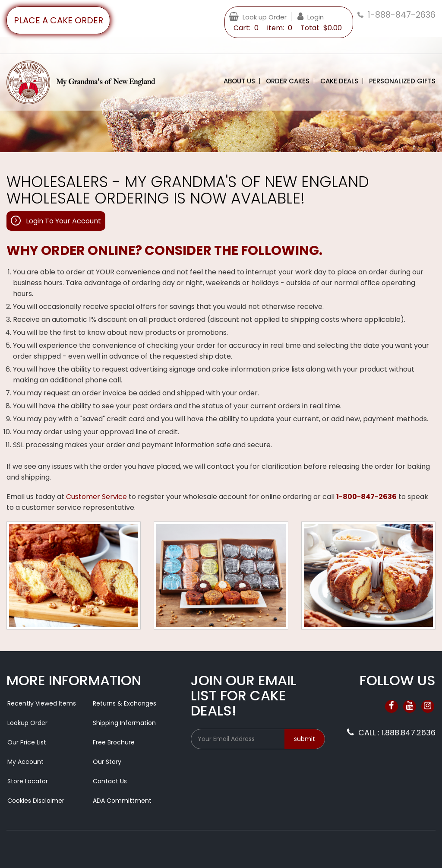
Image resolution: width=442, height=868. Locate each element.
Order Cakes (288, 81)
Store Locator (28, 781)
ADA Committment (122, 801)
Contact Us (110, 781)
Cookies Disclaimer (36, 801)
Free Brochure (114, 742)
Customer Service (96, 497)
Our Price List (27, 742)
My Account (25, 762)
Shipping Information (124, 723)
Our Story (107, 762)
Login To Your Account (63, 221)
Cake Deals (339, 81)
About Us (239, 81)
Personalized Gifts (402, 81)
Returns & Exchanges (125, 703)
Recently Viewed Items (42, 703)
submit (305, 739)
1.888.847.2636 (409, 733)
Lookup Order (27, 723)
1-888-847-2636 (401, 15)
